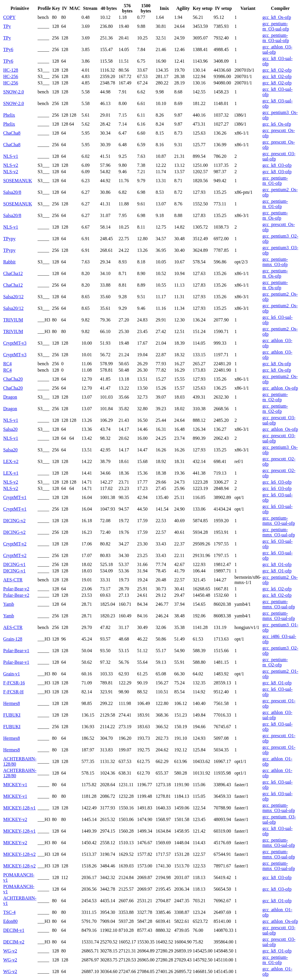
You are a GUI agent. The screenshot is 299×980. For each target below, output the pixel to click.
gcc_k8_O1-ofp (277, 564)
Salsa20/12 (13, 297)
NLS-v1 (11, 156)
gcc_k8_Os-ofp (277, 17)
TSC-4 (9, 912)
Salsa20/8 (12, 192)
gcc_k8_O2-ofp (277, 70)
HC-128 (11, 70)
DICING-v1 (14, 564)
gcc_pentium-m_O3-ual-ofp (276, 26)
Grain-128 (13, 639)
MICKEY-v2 (15, 819)
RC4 (7, 364)
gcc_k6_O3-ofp (277, 482)
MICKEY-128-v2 (19, 854)
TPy (7, 26)
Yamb (9, 604)
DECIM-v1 (14, 930)
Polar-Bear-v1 (16, 651)
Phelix (9, 115)
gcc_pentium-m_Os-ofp (275, 215)
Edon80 (10, 921)
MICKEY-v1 (15, 785)
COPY (9, 17)
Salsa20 (10, 429)
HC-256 (11, 76)
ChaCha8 (12, 133)
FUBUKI (12, 715)
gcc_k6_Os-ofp (277, 124)
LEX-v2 (11, 461)
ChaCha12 (13, 273)
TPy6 (8, 49)
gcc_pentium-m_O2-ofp (275, 397)
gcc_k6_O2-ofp (277, 589)
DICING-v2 (14, 521)
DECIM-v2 (14, 942)
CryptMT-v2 (15, 544)
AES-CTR (13, 580)
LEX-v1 (11, 473)
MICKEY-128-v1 (19, 808)
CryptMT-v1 (15, 497)
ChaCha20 (13, 379)
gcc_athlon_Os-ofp (280, 388)
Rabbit (9, 262)
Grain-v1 (12, 674)
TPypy (9, 239)
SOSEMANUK (18, 181)
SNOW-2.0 (14, 92)
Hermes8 (12, 703)
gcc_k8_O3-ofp (277, 165)
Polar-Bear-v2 (16, 589)
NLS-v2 (11, 165)
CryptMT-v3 (15, 343)
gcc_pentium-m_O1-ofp (275, 181)
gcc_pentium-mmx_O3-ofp (275, 262)
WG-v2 (10, 951)
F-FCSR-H (13, 692)
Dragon (10, 397)
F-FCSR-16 (14, 683)
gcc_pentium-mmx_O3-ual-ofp (279, 521)
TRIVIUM (13, 320)
